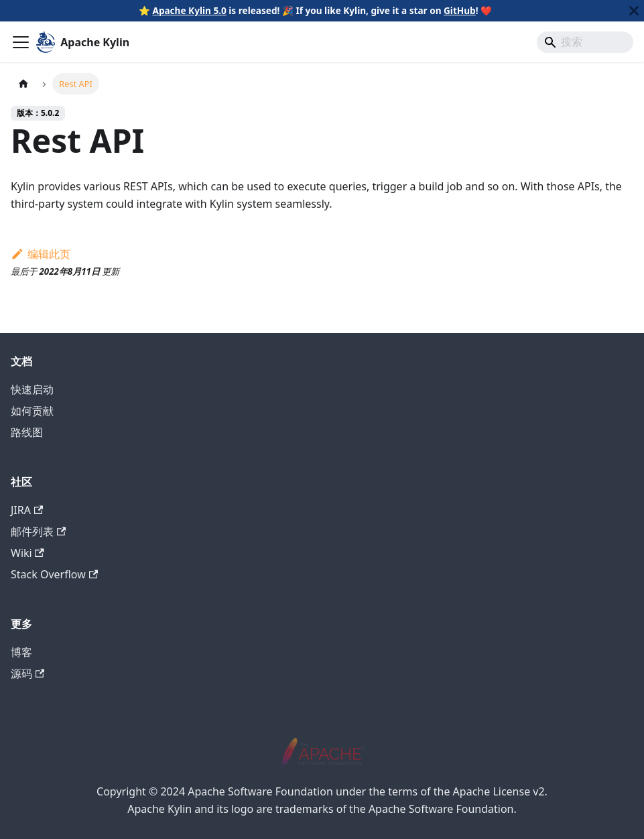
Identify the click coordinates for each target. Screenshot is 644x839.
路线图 (27, 432)
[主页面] (23, 83)
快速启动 (32, 389)
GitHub (460, 10)
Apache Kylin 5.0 (189, 10)
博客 (21, 652)
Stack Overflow (54, 574)
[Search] (585, 42)
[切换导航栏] (21, 42)
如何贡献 (32, 411)
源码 (27, 673)
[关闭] (634, 11)
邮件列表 (38, 531)
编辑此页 (41, 254)
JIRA (27, 510)
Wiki (27, 553)
